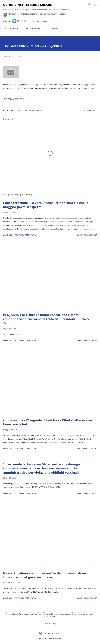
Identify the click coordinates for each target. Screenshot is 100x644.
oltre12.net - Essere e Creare (27, 5)
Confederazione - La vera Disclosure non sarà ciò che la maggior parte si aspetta (46, 205)
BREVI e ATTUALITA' (34, 28)
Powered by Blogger (50, 633)
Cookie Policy (50, 623)
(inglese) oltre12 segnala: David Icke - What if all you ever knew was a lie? (48, 422)
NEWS (53, 28)
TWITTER (20, 21)
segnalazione (36, 110)
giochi (18, 110)
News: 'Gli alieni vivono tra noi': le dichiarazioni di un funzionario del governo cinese (45, 575)
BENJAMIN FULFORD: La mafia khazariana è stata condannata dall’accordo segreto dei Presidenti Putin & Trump (46, 319)
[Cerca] (89, 5)
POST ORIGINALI (10, 28)
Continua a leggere (87, 235)
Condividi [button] (89, 110)
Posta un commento (25, 235)
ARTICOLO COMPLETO (14, 99)
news (25, 110)
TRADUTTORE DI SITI (59, 14)
